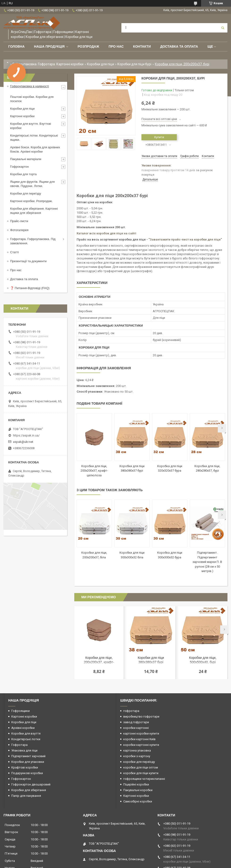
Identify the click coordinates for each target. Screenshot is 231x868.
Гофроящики (21, 711)
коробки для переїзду (139, 762)
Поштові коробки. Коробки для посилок (32, 99)
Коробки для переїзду (26, 193)
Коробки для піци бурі (134, 64)
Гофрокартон (19, 167)
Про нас (116, 46)
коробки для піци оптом (141, 767)
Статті (14, 252)
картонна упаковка (137, 750)
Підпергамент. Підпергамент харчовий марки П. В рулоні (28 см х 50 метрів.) (207, 562)
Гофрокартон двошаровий (31, 784)
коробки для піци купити (141, 773)
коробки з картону (137, 756)
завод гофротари (136, 722)
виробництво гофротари (141, 716)
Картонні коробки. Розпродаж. (31, 201)
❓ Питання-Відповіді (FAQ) (30, 288)
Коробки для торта (23, 174)
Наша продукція (49, 46)
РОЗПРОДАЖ (88, 46)
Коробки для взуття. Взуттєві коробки (31, 126)
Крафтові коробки (25, 767)
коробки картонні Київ (139, 739)
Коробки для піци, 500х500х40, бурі (203, 660)
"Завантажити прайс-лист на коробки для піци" (185, 239)
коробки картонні (136, 728)
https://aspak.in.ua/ (26, 435)
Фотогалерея (19, 230)
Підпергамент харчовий (28, 756)
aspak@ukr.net (23, 442)
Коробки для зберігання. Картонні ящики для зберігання (34, 211)
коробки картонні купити (141, 745)
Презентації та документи (28, 261)
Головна (16, 46)
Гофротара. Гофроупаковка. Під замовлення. (33, 241)
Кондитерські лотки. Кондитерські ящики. (34, 138)
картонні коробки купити (141, 733)
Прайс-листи (19, 221)
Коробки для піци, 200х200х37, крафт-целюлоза (94, 471)
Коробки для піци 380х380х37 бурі (151, 660)
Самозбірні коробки (138, 801)
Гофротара (19, 745)
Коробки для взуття (26, 733)
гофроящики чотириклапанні (144, 779)
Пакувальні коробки (138, 790)
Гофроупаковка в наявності (30, 86)
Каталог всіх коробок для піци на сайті (106, 233)
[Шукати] (223, 28)
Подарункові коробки (27, 773)
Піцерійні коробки (136, 784)
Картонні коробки (22, 116)
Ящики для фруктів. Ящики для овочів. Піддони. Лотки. (32, 184)
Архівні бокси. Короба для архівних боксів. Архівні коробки (35, 149)
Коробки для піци (101, 64)
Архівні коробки (23, 728)
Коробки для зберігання (29, 790)
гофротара (131, 711)
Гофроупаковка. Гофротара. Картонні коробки (48, 64)
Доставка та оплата (179, 46)
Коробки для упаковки (28, 762)
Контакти (142, 46)
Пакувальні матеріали (26, 159)
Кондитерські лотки (26, 739)
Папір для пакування (26, 796)
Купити (159, 137)
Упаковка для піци (24, 750)
